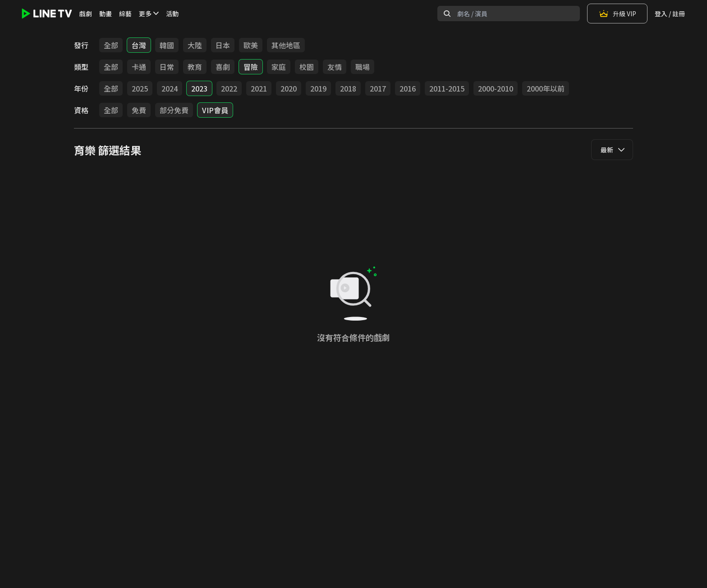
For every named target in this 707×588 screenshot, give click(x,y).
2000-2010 (496, 88)
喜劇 (223, 67)
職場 (363, 67)
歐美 (251, 45)
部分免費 (174, 110)
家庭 (279, 67)
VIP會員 (215, 110)
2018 (348, 88)
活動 (172, 14)
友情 (335, 67)
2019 (318, 88)
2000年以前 (546, 88)
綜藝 (125, 14)
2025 (140, 88)
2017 (378, 88)
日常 (167, 67)
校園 (307, 67)
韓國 (167, 45)
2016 (408, 88)
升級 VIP (617, 14)
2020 (289, 88)
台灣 (139, 45)
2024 (170, 88)
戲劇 (86, 14)
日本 (223, 45)
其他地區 (286, 45)
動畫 (106, 14)
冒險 (251, 67)
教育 (195, 67)
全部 (111, 45)
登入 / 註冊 (670, 14)
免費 (139, 110)
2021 (259, 88)
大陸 (195, 45)
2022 (229, 88)
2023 (199, 88)
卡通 (139, 67)
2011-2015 (447, 88)
